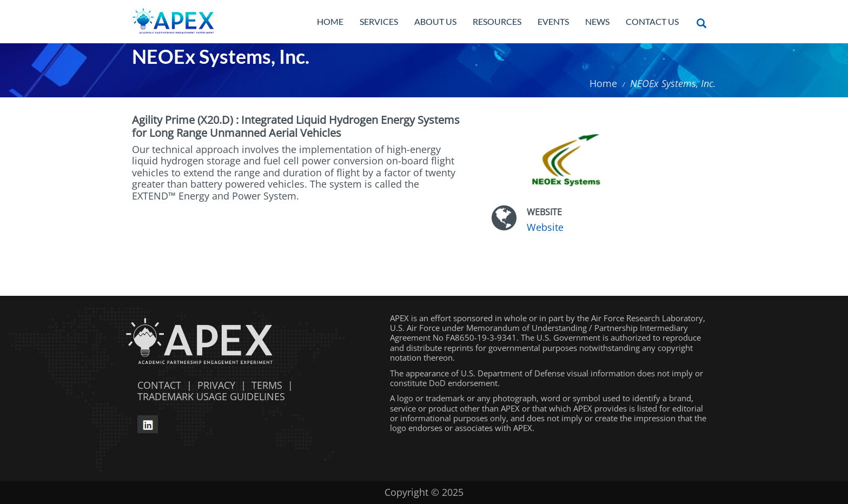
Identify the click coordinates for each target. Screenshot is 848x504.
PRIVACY (216, 385)
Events (553, 21)
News (597, 21)
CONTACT (157, 385)
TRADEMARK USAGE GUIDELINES (208, 396)
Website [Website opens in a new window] (545, 227)
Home (330, 21)
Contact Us (652, 21)
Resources (497, 21)
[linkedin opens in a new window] (148, 422)
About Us (435, 21)
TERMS (267, 385)
